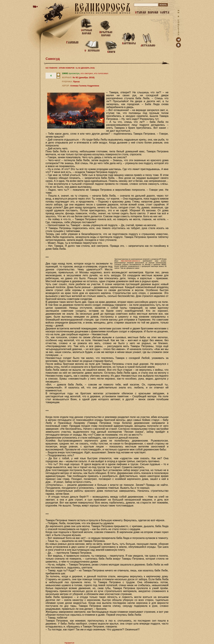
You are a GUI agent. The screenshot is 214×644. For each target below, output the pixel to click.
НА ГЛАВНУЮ (51, 68)
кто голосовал (101, 73)
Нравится (69, 643)
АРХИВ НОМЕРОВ (67, 68)
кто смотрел (87, 73)
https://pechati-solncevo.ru (131, 261)
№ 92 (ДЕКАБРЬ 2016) (85, 68)
